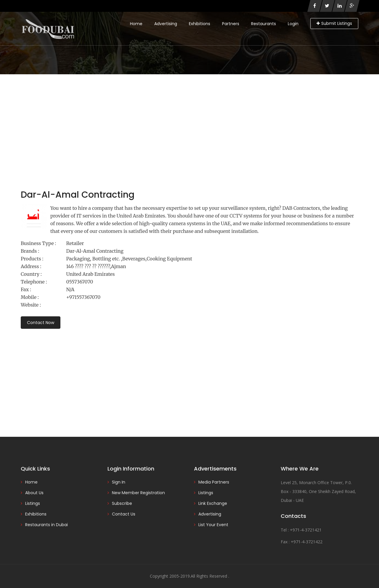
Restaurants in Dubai (46, 525)
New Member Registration (138, 493)
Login (293, 24)
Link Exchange (213, 503)
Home (136, 24)
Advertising (166, 24)
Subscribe (122, 503)
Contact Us (124, 514)
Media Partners (214, 482)
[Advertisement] (189, 119)
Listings (33, 503)
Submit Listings (334, 23)
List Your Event (213, 525)
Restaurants (264, 24)
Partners (231, 24)
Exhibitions (200, 24)
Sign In (119, 482)
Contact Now (41, 323)
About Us (34, 493)
